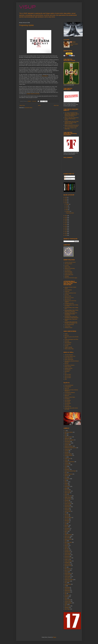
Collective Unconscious (69, 462)
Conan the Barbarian (69, 385)
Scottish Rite (67, 575)
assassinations (68, 443)
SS (65, 586)
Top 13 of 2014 (68, 374)
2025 (66, 197)
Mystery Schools (68, 539)
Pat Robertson (68, 270)
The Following (68, 400)
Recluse (74, 42)
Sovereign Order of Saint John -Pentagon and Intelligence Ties (71, 322)
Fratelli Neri (67, 291)
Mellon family (67, 267)
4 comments (34, 101)
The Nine (67, 346)
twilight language (68, 603)
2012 (66, 232)
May (67, 210)
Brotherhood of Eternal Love (70, 448)
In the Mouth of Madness (70, 393)
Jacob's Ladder (68, 511)
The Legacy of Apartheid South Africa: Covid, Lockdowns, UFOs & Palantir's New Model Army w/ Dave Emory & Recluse (72, 114)
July (67, 206)
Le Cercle (67, 265)
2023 (66, 201)
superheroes (67, 589)
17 (65, 431)
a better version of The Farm (33, 94)
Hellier (66, 494)
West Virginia (67, 609)
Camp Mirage (67, 449)
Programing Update (26, 25)
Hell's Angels (67, 493)
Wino (66, 379)
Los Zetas (67, 522)
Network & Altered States (70, 397)
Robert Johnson (68, 367)
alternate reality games (69, 440)
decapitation (67, 469)
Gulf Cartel (67, 490)
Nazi (66, 541)
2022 (66, 203)
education (67, 476)
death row (67, 468)
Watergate (67, 276)
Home (39, 105)
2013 (66, 230)
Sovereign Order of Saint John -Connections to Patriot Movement (71, 317)
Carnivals (67, 452)
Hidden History (68, 497)
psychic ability (68, 564)
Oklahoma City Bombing (70, 268)
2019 (66, 219)
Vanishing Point (68, 406)
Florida (66, 483)
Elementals (67, 341)
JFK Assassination (68, 264)
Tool (66, 373)
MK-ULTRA (67, 538)
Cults (66, 466)
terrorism (66, 597)
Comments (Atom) (28, 108)
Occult (66, 544)
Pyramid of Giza (68, 566)
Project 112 (67, 559)
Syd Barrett (67, 371)
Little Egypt (67, 521)
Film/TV (66, 482)
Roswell (66, 572)
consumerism (67, 465)
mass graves (67, 528)
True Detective (68, 403)
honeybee (67, 501)
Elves (66, 477)
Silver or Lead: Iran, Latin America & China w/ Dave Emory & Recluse (72, 119)
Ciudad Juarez (68, 459)
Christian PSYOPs (68, 455)
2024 (66, 199)
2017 (66, 223)
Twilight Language (68, 347)
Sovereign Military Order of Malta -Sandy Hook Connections (72, 311)
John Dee (67, 514)
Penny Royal (67, 553)
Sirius (66, 583)
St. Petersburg (68, 344)
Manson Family (68, 296)
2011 (66, 233)
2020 (66, 217)
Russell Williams (68, 573)
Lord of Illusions (68, 394)
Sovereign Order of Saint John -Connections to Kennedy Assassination (71, 314)
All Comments (68, 179)
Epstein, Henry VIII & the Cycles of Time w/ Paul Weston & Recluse (72, 126)
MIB (65, 533)
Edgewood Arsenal (69, 474)
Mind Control (67, 536)
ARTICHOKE (67, 442)
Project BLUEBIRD (69, 273)
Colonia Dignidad (68, 290)
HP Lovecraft (67, 502)
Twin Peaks (67, 405)
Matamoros (67, 530)
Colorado (67, 463)
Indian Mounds (68, 507)
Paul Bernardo (68, 552)
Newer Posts (22, 105)
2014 (66, 228)
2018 (66, 221)
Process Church (68, 558)
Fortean (66, 485)
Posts (66, 176)
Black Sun (67, 335)
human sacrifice (68, 504)
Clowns (66, 460)
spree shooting (68, 584)
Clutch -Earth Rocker (69, 359)
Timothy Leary (68, 601)
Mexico (66, 532)
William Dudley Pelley (69, 349)
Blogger (54, 637)
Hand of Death (68, 491)
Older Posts (56, 105)
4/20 (66, 434)
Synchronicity (67, 592)
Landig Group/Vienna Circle (70, 293)
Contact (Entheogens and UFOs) (71, 339)
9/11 (66, 435)
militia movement (68, 535)
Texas (66, 598)
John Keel (67, 516)
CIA (65, 457)
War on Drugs (68, 606)
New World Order (68, 542)
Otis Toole (67, 549)
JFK (65, 513)
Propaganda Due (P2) (69, 303)
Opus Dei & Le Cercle (69, 298)
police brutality (68, 555)
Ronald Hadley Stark (69, 275)
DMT (66, 473)
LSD (66, 524)
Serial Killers (67, 578)
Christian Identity (68, 454)
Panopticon (67, 550)
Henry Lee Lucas (68, 496)
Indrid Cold (67, 508)
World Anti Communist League (71, 278)
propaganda (67, 563)
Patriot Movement (68, 272)
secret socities (68, 577)
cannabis (67, 451)
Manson (66, 527)
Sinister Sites (67, 581)
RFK (66, 567)
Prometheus (67, 399)
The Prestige (67, 402)
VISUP (27, 7)
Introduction (67, 510)
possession (67, 556)
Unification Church (68, 328)
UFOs (66, 604)
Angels (66, 334)
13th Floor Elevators (69, 355)
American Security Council (70, 262)
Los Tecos (67, 295)
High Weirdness (68, 499)
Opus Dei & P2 (68, 299)
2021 (66, 216)
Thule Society (67, 326)
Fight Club (67, 388)
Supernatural (67, 590)
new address (45, 76)
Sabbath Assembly (68, 368)
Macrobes (67, 525)
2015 (66, 226)
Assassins (67, 445)
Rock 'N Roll (67, 570)
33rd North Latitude (69, 432)
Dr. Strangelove (68, 387)
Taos (66, 594)
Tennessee (67, 595)
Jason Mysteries (68, 343)
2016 (66, 225)
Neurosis (66, 364)
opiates (66, 547)
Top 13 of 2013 (68, 376)
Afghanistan (67, 438)
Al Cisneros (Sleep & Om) (70, 356)
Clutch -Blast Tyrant (69, 358)
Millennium (67, 396)
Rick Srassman (68, 569)
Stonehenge (67, 587)
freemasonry (67, 487)
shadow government (69, 580)
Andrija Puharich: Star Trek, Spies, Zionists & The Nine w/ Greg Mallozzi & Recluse (72, 123)
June (67, 208)
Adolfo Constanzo (68, 437)
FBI (65, 480)
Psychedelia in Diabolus (70, 365)
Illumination (67, 505)
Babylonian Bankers (69, 446)
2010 (66, 235)
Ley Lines (67, 519)
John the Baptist (68, 518)
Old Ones (67, 545)
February (68, 211)
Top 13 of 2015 (68, 378)
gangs (66, 488)
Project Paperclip (68, 561)
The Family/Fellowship (69, 325)
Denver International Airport (70, 471)
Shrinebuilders (68, 370)
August (68, 204)
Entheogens (67, 479)
